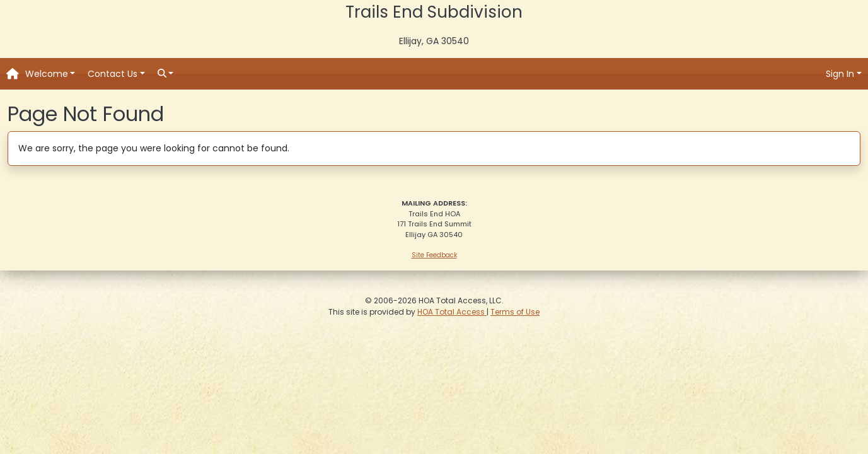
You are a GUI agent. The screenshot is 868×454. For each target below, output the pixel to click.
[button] (50, 74)
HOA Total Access (452, 312)
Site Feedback (434, 255)
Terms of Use (515, 312)
